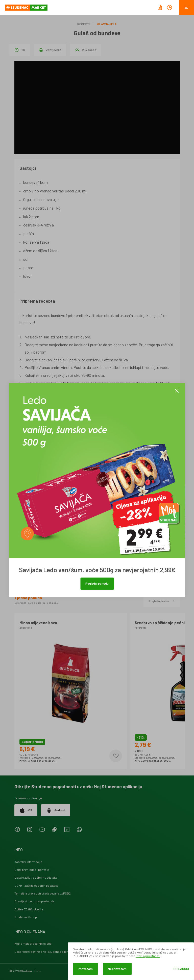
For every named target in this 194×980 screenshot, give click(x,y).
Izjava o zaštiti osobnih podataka (36, 877)
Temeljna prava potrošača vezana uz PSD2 (43, 893)
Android (56, 810)
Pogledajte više (162, 601)
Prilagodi (181, 969)
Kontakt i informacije (28, 862)
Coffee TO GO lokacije (29, 909)
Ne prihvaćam (117, 969)
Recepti (83, 24)
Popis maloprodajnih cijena (33, 943)
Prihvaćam (85, 969)
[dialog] (131, 961)
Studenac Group (26, 917)
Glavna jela (107, 24)
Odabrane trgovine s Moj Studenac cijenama (44, 952)
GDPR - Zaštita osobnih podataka (36, 885)
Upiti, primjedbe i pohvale (32, 870)
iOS (26, 810)
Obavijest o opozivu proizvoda (34, 901)
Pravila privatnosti (148, 956)
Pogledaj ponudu (97, 583)
